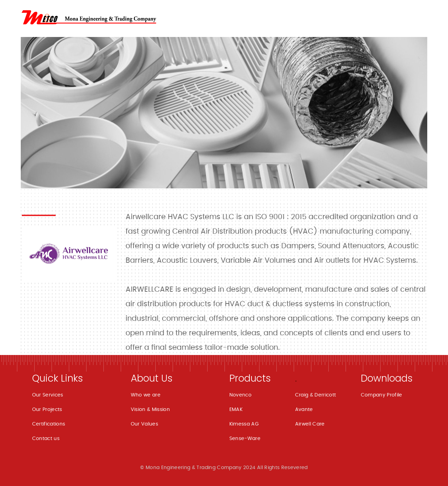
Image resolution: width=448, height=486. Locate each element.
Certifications (49, 424)
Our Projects (47, 410)
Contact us (46, 439)
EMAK (236, 410)
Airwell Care (310, 424)
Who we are (146, 395)
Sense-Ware (245, 439)
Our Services (48, 395)
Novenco (240, 395)
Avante (304, 410)
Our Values (145, 424)
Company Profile (382, 395)
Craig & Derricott (316, 395)
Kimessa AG (244, 424)
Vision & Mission (150, 410)
